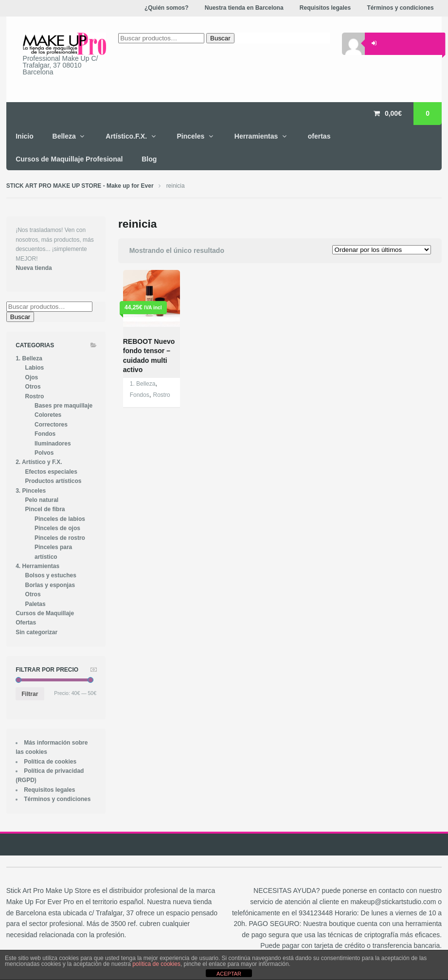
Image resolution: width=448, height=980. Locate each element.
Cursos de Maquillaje (45, 613)
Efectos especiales (51, 472)
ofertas (319, 136)
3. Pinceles (31, 491)
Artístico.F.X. (126, 136)
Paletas (36, 604)
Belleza (64, 136)
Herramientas (256, 136)
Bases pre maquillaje (63, 406)
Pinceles (191, 136)
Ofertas (26, 623)
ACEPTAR (229, 974)
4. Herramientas (37, 566)
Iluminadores (53, 444)
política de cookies (156, 964)
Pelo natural (42, 500)
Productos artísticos (54, 481)
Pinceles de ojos (57, 528)
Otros (33, 387)
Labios (35, 368)
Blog (149, 159)
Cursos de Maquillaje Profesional (69, 159)
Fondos (140, 395)
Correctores (51, 425)
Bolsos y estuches (51, 575)
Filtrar (30, 694)
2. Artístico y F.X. (39, 462)
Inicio (25, 136)
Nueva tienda (34, 268)
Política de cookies (50, 762)
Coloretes (48, 415)
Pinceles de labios (60, 519)
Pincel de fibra (45, 509)
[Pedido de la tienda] (382, 250)
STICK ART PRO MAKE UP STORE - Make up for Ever (80, 186)
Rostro (161, 395)
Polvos (44, 453)
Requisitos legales (49, 790)
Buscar (20, 317)
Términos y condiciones (57, 799)
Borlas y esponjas (50, 585)
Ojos (32, 377)
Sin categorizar (36, 632)
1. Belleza (143, 384)
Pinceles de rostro (60, 538)
